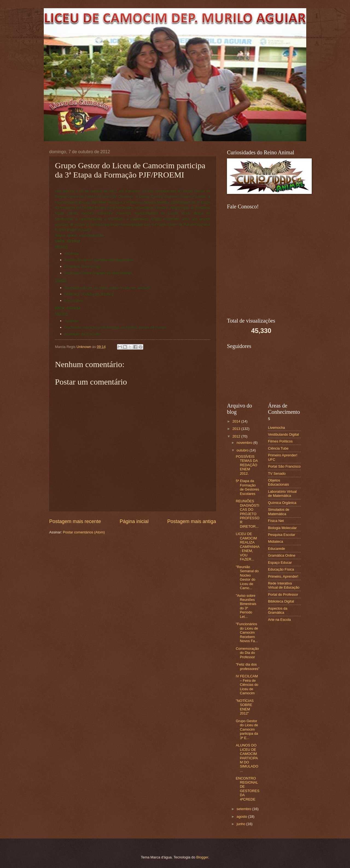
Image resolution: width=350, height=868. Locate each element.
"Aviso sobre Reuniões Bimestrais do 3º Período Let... (246, 606)
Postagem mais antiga (192, 521)
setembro (244, 809)
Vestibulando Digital (283, 434)
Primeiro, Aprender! (283, 576)
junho (241, 824)
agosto (242, 817)
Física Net (276, 521)
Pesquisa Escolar (282, 535)
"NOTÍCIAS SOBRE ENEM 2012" (245, 707)
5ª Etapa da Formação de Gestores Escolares (247, 487)
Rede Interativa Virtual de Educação (284, 585)
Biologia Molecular (282, 528)
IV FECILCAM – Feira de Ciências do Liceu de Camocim (247, 685)
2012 (237, 436)
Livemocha (276, 428)
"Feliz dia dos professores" (248, 666)
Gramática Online (282, 555)
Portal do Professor (283, 594)
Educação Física (281, 569)
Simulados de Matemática (279, 512)
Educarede (276, 549)
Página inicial (134, 521)
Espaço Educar (280, 563)
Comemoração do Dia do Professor (247, 653)
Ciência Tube (278, 448)
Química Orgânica (282, 503)
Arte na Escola (279, 620)
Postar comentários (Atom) (84, 532)
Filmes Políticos (280, 441)
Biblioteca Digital (281, 601)
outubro (243, 450)
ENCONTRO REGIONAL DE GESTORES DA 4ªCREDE (247, 789)
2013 (237, 429)
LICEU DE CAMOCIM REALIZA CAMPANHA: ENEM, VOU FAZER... (248, 547)
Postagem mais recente (75, 521)
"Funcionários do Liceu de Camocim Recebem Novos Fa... (247, 632)
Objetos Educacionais (278, 482)
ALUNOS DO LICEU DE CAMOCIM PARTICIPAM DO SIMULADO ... (247, 758)
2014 (237, 421)
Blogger (202, 857)
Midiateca (275, 541)
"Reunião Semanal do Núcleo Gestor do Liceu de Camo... (247, 577)
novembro (245, 443)
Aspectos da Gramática (278, 610)
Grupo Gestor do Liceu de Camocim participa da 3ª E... (247, 729)
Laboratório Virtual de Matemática (282, 494)
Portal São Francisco (284, 466)
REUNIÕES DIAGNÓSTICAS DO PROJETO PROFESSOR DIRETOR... (248, 514)
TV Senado (277, 473)
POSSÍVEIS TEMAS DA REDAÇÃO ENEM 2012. (247, 465)
